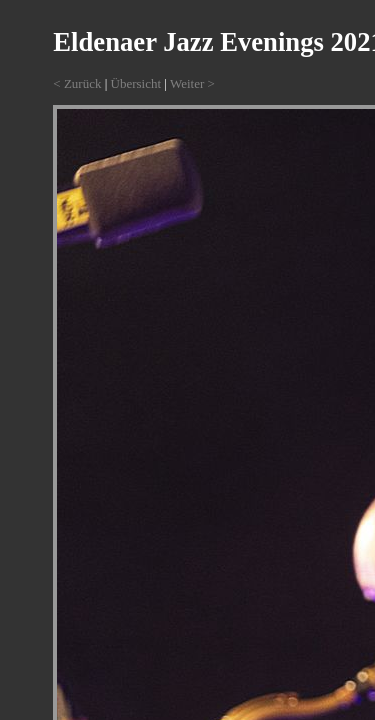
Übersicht (136, 83)
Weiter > (192, 83)
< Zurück (77, 83)
